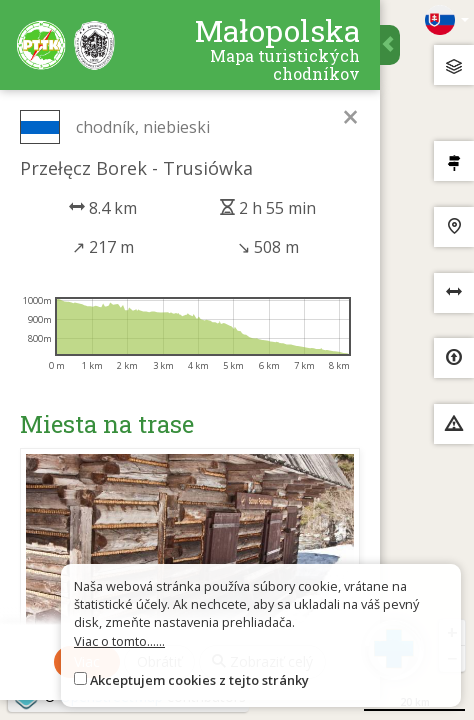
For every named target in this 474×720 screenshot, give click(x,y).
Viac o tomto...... (119, 641)
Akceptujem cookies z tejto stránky (199, 680)
